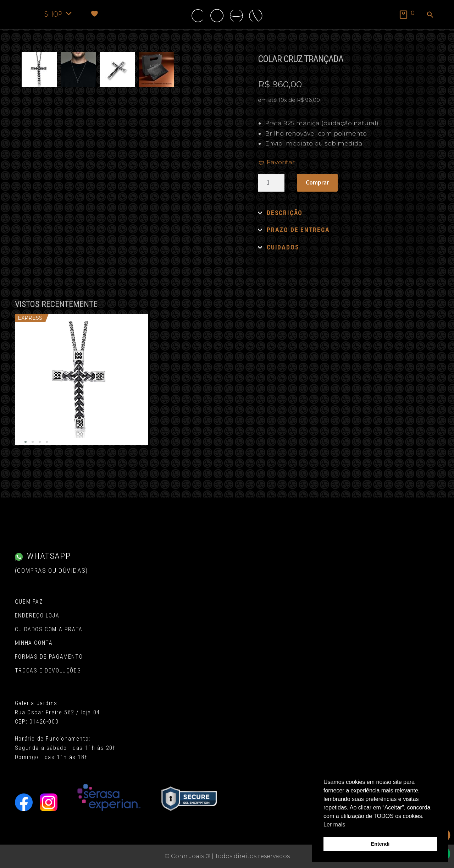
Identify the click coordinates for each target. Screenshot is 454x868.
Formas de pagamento (49, 657)
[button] (430, 15)
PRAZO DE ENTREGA (298, 230)
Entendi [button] (380, 844)
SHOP (58, 14)
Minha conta (34, 643)
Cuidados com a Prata (49, 629)
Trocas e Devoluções (48, 671)
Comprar (317, 182)
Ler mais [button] (334, 825)
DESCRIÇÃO (285, 213)
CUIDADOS (283, 247)
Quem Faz (29, 602)
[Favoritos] (95, 14)
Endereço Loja (37, 616)
